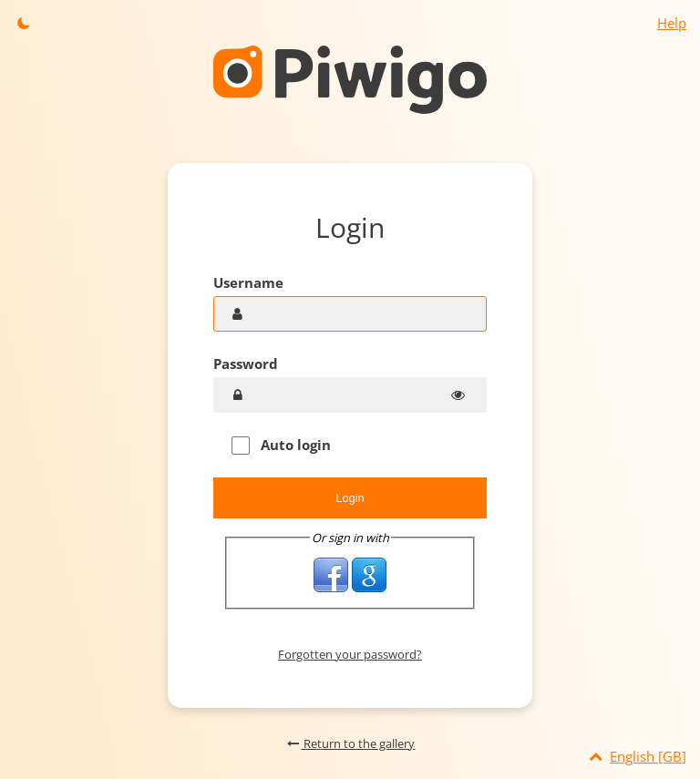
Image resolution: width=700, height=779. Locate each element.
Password (246, 364)
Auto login (281, 445)
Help (672, 23)
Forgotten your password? (350, 654)
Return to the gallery (350, 743)
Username (248, 282)
